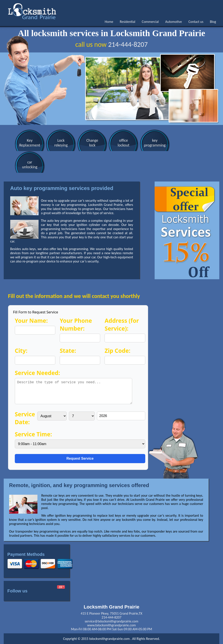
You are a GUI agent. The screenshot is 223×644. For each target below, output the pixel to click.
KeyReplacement (29, 143)
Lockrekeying (60, 143)
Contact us (196, 22)
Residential (128, 22)
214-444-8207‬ (128, 45)
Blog (213, 22)
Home (109, 22)
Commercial (150, 22)
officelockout (121, 143)
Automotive (174, 22)
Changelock (90, 143)
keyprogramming (151, 143)
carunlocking (29, 165)
